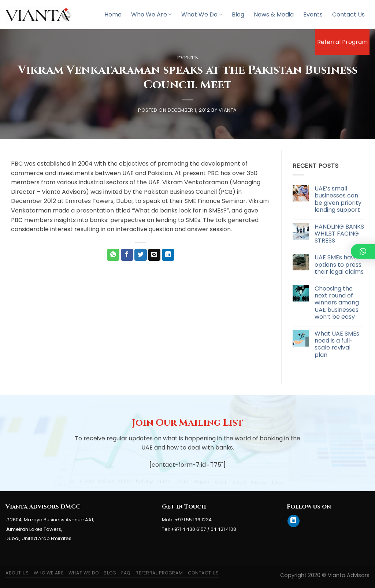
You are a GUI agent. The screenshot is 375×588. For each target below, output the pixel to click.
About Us (17, 573)
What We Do (202, 14)
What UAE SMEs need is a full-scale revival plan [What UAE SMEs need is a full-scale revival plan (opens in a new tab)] (337, 344)
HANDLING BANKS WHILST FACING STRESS (339, 234)
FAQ (126, 573)
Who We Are (151, 14)
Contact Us (348, 14)
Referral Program (342, 42)
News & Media (274, 14)
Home (113, 14)
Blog (238, 14)
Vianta (228, 110)
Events (313, 14)
